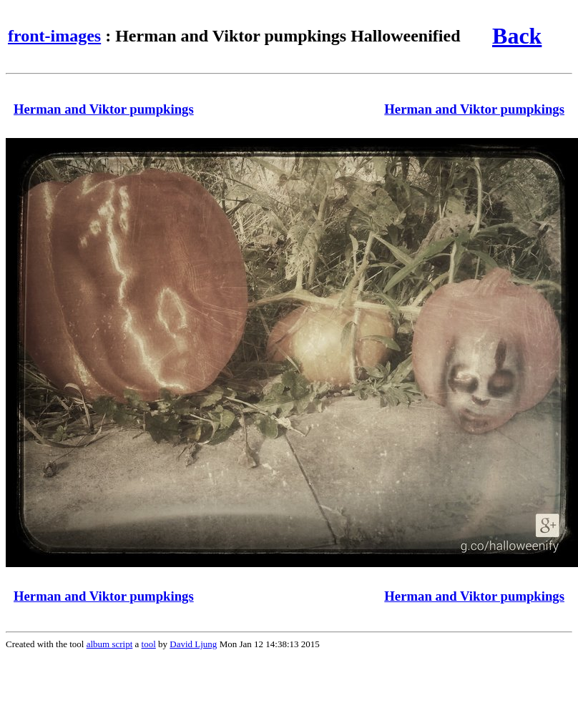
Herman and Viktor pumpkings (104, 109)
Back (517, 36)
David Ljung (193, 644)
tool (149, 644)
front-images (54, 36)
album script (110, 644)
